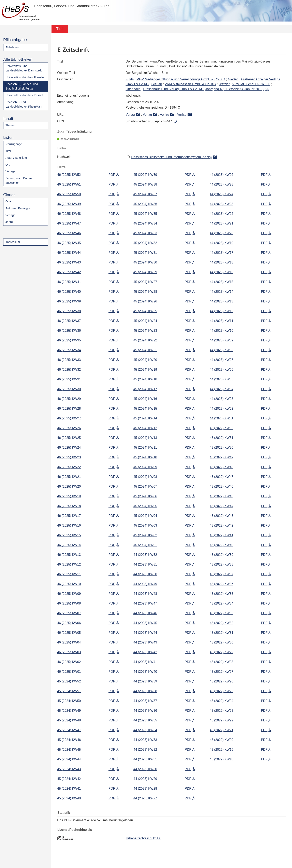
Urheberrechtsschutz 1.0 (143, 838)
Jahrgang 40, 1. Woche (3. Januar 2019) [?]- (237, 89)
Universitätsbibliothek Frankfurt (26, 77)
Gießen (233, 79)
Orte (8, 201)
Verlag (130, 115)
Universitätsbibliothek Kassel (24, 95)
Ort (8, 165)
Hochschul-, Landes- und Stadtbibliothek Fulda (22, 86)
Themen (11, 125)
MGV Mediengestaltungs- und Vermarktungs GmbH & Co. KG (181, 79)
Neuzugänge (14, 144)
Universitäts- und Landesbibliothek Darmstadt (24, 68)
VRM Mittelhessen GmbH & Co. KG (190, 84)
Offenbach (133, 89)
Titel (8, 151)
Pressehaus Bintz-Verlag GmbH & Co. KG (173, 89)
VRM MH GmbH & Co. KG (251, 84)
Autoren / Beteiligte (18, 208)
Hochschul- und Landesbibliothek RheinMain (24, 104)
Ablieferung (13, 47)
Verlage (10, 171)
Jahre (9, 222)
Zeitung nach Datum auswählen (19, 180)
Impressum (13, 242)
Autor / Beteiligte (16, 158)
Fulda (130, 79)
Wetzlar (224, 84)
